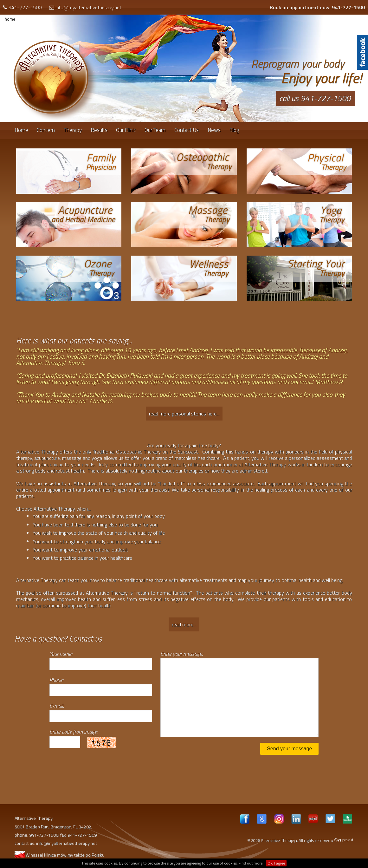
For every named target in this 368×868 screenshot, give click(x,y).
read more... (184, 624)
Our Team (155, 130)
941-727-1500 (25, 7)
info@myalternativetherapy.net (88, 7)
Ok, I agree (276, 863)
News (214, 130)
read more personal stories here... (184, 414)
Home (21, 130)
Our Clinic (126, 130)
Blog (234, 130)
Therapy (73, 130)
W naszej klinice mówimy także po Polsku (59, 855)
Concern (46, 130)
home (10, 19)
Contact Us (187, 130)
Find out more (251, 863)
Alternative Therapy (278, 840)
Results (99, 130)
